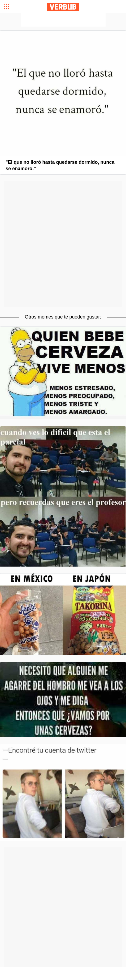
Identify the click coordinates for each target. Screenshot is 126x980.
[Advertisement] (63, 20)
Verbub (63, 7)
